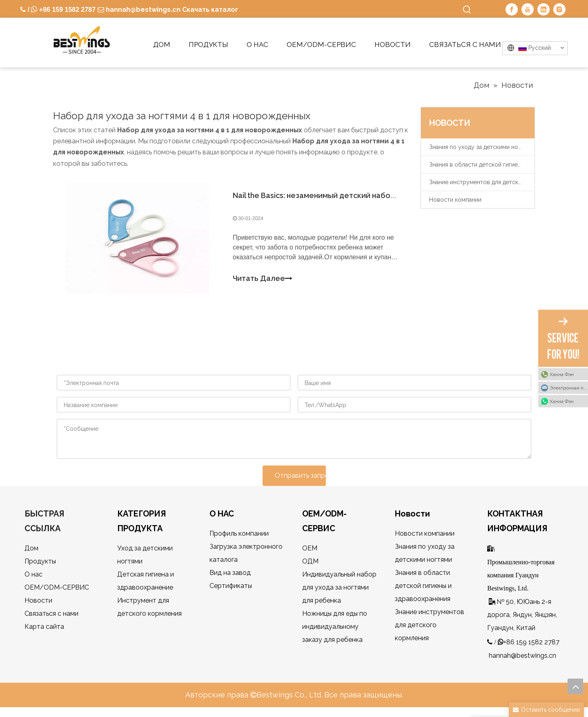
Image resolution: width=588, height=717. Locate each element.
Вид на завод (230, 573)
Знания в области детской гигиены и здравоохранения (482, 165)
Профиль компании (239, 533)
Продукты (40, 561)
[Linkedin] (543, 9)
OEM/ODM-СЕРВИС (57, 587)
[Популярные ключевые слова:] (467, 10)
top (575, 686)
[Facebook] (512, 9)
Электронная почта (569, 388)
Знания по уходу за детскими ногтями (481, 147)
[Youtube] (528, 9)
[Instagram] (559, 9)
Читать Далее (263, 279)
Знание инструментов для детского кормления (482, 182)
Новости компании (455, 200)
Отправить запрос (300, 475)
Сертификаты (231, 586)
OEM (310, 548)
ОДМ (310, 561)
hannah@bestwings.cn (142, 10)
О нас (33, 574)
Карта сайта (44, 627)
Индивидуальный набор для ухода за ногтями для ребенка (339, 587)
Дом (31, 548)
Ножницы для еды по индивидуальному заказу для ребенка (335, 627)
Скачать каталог (210, 10)
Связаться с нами (51, 613)
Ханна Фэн (562, 374)
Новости (38, 600)
